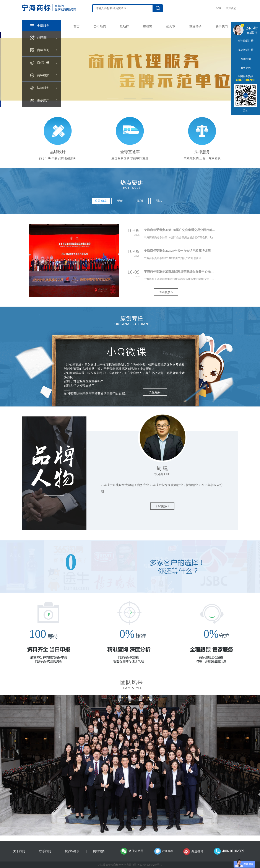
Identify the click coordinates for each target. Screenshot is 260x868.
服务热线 (246, 68)
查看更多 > (166, 292)
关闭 (245, 111)
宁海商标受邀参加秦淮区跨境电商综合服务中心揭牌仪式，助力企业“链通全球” (197, 272)
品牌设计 (43, 38)
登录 (219, 8)
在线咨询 (167, 851)
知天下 (171, 27)
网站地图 (99, 851)
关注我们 (231, 8)
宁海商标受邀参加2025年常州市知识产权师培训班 (177, 251)
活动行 (124, 27)
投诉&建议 (72, 851)
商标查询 (43, 50)
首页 (76, 27)
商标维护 (43, 75)
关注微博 (197, 851)
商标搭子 (195, 27)
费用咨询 (246, 59)
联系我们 (45, 851)
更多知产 (43, 100)
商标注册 (43, 63)
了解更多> (155, 392)
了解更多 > (162, 506)
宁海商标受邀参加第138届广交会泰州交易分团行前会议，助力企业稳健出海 (195, 230)
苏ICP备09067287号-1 (150, 865)
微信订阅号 (136, 851)
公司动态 (100, 27)
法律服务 (43, 88)
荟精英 (148, 27)
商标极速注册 (246, 50)
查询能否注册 (246, 41)
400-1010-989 (233, 851)
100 (38, 634)
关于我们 (222, 27)
